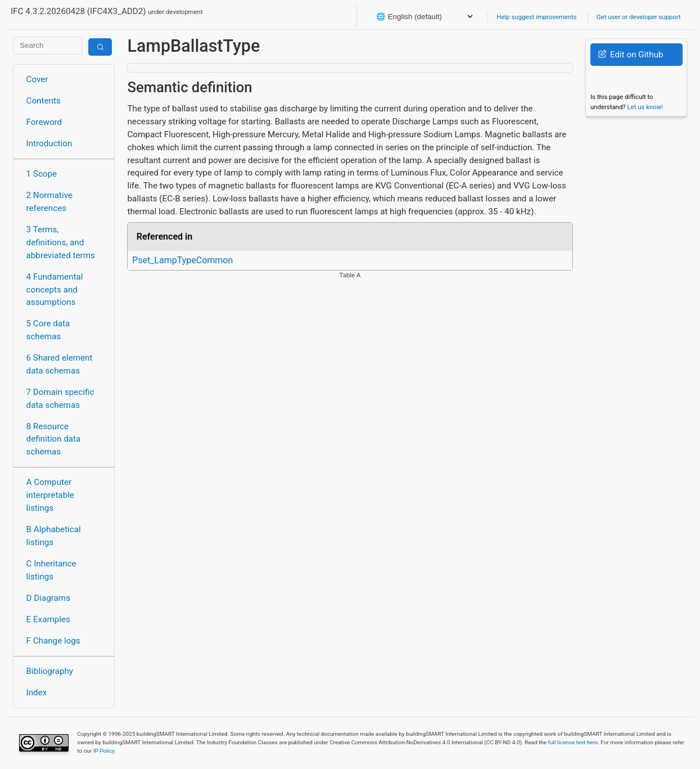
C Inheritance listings (51, 570)
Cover (37, 79)
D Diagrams (48, 598)
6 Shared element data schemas (60, 364)
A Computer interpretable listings (50, 495)
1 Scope (42, 174)
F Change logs (53, 641)
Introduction (49, 143)
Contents (44, 101)
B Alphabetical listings (54, 536)
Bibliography (50, 671)
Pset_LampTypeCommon (182, 260)
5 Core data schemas (48, 330)
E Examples (48, 619)
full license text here (573, 742)
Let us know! (645, 107)
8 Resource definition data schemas (54, 439)
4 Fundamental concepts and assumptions (55, 290)
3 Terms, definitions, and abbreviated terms (61, 242)
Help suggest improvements (536, 17)
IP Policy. (105, 751)
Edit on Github (631, 55)
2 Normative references (50, 202)
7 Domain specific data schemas (60, 399)
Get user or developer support (639, 17)
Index (37, 692)
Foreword (44, 122)
